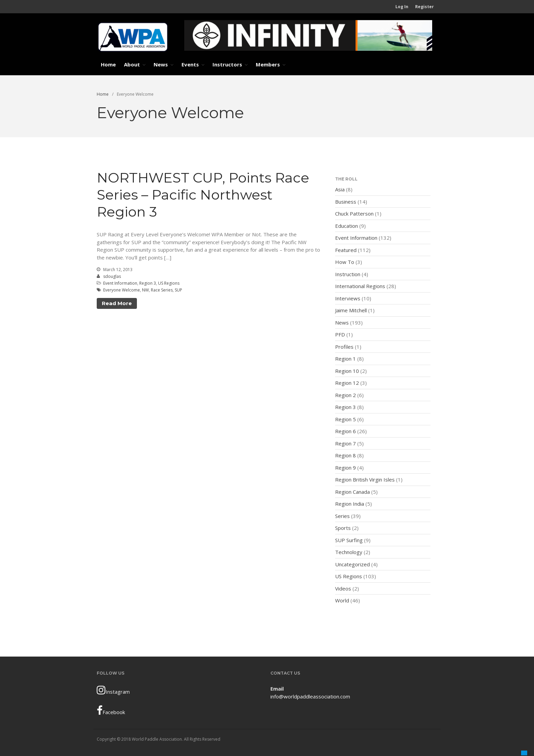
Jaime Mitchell (351, 310)
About (132, 64)
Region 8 (345, 455)
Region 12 (347, 383)
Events (190, 64)
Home (108, 64)
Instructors (227, 64)
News (161, 64)
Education (347, 226)
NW (145, 290)
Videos (343, 588)
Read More (117, 303)
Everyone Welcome (122, 290)
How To (345, 262)
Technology (349, 552)
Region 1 (345, 359)
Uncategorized (352, 564)
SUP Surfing (349, 540)
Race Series (162, 290)
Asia (340, 189)
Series (342, 516)
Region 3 (148, 283)
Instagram (113, 690)
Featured (346, 250)
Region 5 (345, 419)
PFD (340, 334)
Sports (343, 528)
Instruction (348, 274)
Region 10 (347, 371)
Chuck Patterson (354, 214)
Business (346, 202)
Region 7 (345, 443)
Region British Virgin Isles (365, 479)
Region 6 (345, 431)
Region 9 (345, 468)
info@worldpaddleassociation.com (310, 696)
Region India (350, 504)
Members (268, 64)
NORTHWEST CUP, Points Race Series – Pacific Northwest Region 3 (203, 195)
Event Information (120, 283)
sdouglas (112, 276)
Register (425, 7)
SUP (178, 290)
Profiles (344, 347)
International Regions (360, 286)
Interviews (348, 298)
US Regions (169, 283)
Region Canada (352, 492)
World (342, 600)
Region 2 (345, 395)
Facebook (111, 710)
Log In (402, 7)
